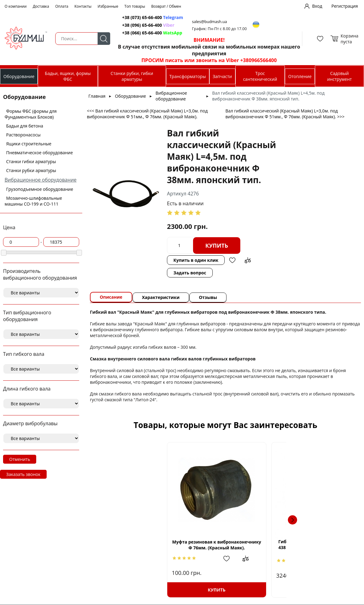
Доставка (41, 6)
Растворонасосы (23, 135)
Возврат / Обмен (166, 6)
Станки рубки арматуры (31, 170)
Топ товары (135, 6)
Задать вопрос (190, 273)
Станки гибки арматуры (31, 161)
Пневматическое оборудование (39, 153)
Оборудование (19, 76)
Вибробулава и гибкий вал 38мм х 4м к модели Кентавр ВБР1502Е (308, 545)
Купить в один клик (196, 260)
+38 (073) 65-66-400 (142, 17)
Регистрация (345, 6)
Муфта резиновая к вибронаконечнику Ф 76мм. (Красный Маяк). (142, 545)
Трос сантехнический (260, 76)
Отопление (300, 76)
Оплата (62, 6)
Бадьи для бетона (25, 126)
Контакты (83, 6)
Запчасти (222, 76)
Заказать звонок (23, 474)
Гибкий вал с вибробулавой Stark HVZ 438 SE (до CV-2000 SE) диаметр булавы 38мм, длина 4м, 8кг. (225, 548)
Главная (97, 96)
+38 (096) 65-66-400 (142, 25)
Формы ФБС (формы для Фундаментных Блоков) (31, 114)
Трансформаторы (188, 76)
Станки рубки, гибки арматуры (132, 76)
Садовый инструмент (339, 76)
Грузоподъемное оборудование (40, 189)
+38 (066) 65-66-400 (142, 33)
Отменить (20, 459)
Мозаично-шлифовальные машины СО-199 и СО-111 (33, 201)
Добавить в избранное (233, 260)
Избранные (108, 6)
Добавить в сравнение (248, 260)
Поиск (104, 39)
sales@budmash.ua (210, 22)
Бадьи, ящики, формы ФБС (68, 76)
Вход (317, 6)
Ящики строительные (29, 144)
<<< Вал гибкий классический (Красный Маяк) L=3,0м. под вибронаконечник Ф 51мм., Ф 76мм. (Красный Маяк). (147, 114)
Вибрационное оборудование (41, 180)
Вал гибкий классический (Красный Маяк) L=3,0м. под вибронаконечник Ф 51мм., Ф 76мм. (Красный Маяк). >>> (285, 114)
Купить (217, 246)
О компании (16, 6)
